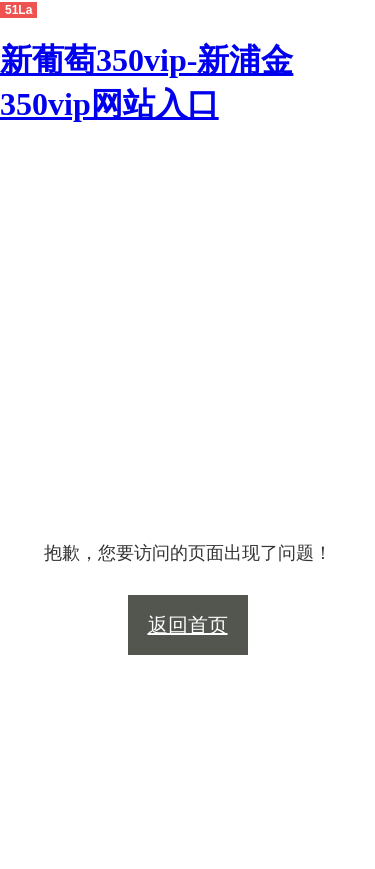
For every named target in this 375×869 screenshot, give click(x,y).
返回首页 (188, 625)
